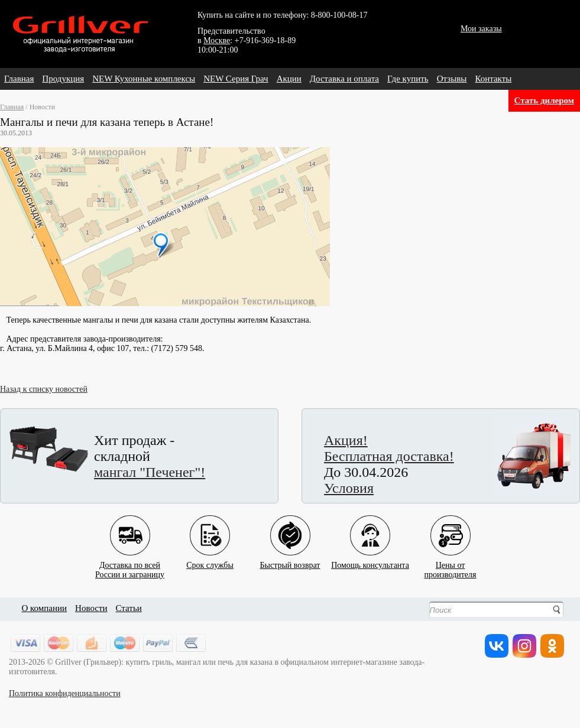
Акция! (346, 440)
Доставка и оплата (344, 79)
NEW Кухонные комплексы (144, 79)
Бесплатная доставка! (389, 456)
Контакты (493, 79)
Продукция (63, 79)
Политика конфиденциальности (65, 693)
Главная (19, 79)
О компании (45, 608)
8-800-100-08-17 (339, 15)
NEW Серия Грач (236, 79)
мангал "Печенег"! (150, 472)
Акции (289, 79)
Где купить (408, 79)
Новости (91, 608)
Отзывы (452, 79)
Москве (217, 40)
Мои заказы (481, 29)
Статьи (129, 608)
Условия (349, 488)
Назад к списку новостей (44, 389)
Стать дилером (544, 100)
